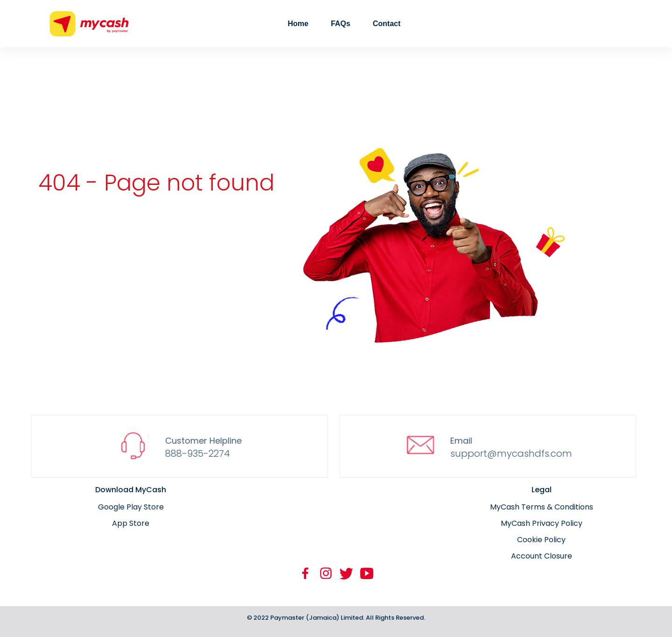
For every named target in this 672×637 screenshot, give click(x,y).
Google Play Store (131, 507)
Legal (542, 490)
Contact (387, 24)
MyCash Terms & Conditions (542, 507)
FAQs (341, 24)
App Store (131, 523)
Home (298, 24)
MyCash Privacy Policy (542, 523)
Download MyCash (131, 490)
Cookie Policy (541, 540)
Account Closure (542, 556)
